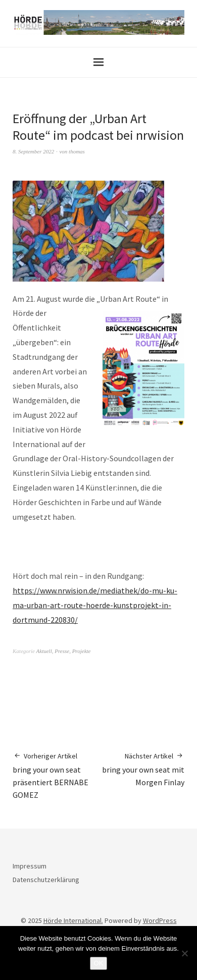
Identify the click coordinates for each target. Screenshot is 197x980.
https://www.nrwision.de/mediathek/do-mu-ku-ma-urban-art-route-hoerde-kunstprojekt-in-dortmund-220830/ (95, 605)
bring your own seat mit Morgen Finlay (141, 769)
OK (99, 963)
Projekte (82, 651)
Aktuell (44, 651)
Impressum (30, 866)
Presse (62, 651)
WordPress (160, 920)
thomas (77, 151)
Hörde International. (73, 920)
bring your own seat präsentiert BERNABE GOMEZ (56, 775)
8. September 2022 (33, 151)
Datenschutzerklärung (46, 880)
